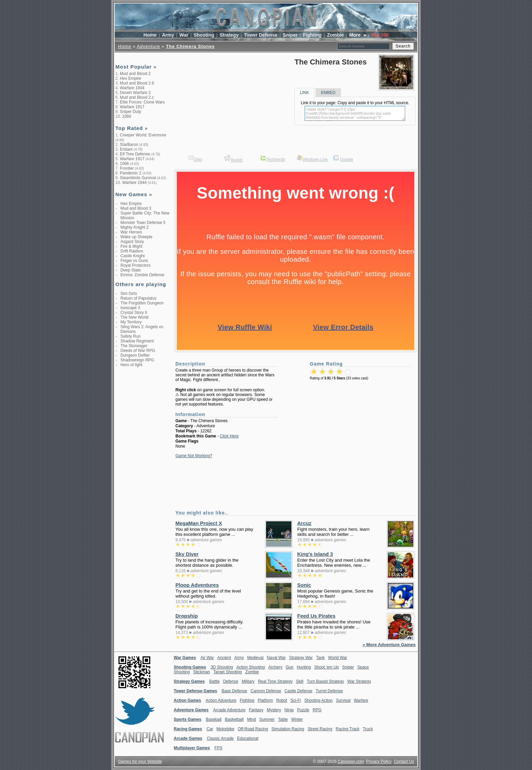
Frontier (127, 168)
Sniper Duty (130, 112)
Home (150, 35)
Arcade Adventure (229, 710)
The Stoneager (134, 346)
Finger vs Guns (134, 261)
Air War (207, 658)
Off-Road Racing (253, 729)
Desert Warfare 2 (135, 93)
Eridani (126, 149)
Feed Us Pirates (316, 616)
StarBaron (129, 145)
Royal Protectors (136, 265)
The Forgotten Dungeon (142, 303)
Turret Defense (329, 691)
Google (347, 159)
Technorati (276, 159)
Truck (368, 729)
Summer (267, 719)
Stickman (201, 672)
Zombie (336, 35)
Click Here (229, 436)
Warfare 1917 (132, 107)
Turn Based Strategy (325, 681)
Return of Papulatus (138, 298)
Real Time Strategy (275, 681)
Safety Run (130, 336)
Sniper (290, 35)
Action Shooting (251, 667)
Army (168, 35)
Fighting (312, 35)
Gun (290, 667)
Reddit (237, 160)
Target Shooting (228, 672)
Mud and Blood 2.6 (137, 83)
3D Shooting (222, 667)
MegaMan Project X (199, 523)
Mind (251, 719)
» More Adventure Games (389, 645)
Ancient (224, 658)
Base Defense (234, 691)
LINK (305, 93)
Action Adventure (221, 700)
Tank (320, 658)
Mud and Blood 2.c (137, 97)
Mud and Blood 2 (135, 74)
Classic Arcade (220, 738)
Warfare (361, 700)
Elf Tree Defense (135, 154)
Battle (215, 681)
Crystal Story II (134, 313)
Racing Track (347, 729)
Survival (343, 700)
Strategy (229, 35)
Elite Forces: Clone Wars (142, 102)
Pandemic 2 (130, 173)
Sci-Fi (296, 700)
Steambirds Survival (138, 178)
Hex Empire (130, 78)
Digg (198, 159)
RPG (317, 710)
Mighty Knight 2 (135, 227)
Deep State (131, 270)
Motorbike (225, 729)
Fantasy (256, 710)
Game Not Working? (194, 456)
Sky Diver (187, 554)
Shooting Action (318, 700)
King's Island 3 (315, 554)
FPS (218, 748)
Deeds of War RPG (138, 351)
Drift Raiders (132, 251)
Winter (297, 719)
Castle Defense (299, 691)
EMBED (328, 93)
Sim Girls (129, 294)
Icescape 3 (130, 308)
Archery (275, 667)
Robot (282, 700)
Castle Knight (132, 256)
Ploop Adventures (197, 585)
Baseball (214, 719)
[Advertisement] (142, 478)
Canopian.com (351, 762)
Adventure (148, 46)
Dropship (187, 616)
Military (248, 681)
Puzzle (303, 710)
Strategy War (301, 658)
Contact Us (404, 762)
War (184, 35)
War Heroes (131, 232)
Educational (248, 738)
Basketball (234, 719)
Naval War (277, 658)
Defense (231, 681)
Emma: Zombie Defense (142, 275)
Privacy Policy (379, 762)
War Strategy (359, 681)
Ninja (289, 710)
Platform (265, 700)
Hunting (304, 667)
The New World (134, 317)
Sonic (304, 585)
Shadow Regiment (137, 341)
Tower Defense (261, 35)
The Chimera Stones (190, 46)
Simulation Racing (288, 729)
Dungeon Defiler (135, 355)
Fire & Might (131, 246)
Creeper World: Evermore (143, 135)
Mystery (274, 710)
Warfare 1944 (132, 88)
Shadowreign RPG (137, 360)
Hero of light (131, 365)
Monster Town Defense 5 (143, 223)
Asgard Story (132, 242)
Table (283, 719)
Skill (300, 681)
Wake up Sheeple (136, 237)
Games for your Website (140, 762)
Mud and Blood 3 (136, 208)
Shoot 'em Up (326, 667)
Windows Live (315, 159)
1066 (127, 116)
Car (210, 729)
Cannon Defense (266, 691)
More (355, 35)
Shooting (204, 35)
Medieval (255, 658)
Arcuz (304, 523)
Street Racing (320, 729)
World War (338, 658)
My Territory (131, 322)
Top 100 (380, 35)
